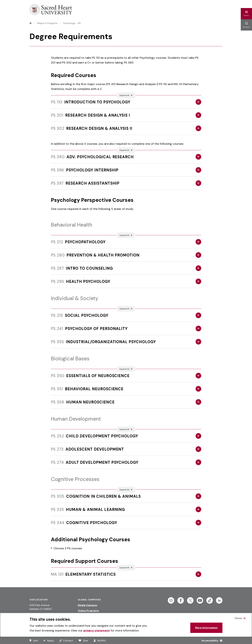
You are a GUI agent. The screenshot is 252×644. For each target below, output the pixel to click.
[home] (31, 23)
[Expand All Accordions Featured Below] (126, 95)
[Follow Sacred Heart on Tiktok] (210, 600)
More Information (206, 628)
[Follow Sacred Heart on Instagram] (171, 600)
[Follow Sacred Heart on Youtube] (200, 600)
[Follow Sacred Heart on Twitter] (190, 600)
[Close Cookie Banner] (240, 618)
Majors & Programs (47, 23)
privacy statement (97, 630)
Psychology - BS (72, 23)
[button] (246, 14)
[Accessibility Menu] (211, 640)
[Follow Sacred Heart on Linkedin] (219, 600)
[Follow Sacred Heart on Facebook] (181, 600)
